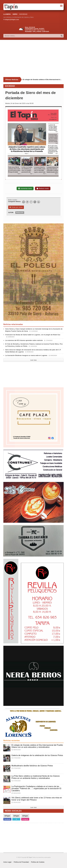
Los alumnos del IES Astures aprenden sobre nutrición (29, 340)
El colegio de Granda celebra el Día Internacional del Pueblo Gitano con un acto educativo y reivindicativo (37, 746)
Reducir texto (43, 188)
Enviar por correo (16, 207)
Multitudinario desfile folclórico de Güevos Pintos (32, 766)
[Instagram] (35, 202)
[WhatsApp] (24, 202)
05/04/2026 (16, 802)
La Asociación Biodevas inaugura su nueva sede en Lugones (31, 355)
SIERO (15, 14)
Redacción (20, 213)
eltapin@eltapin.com (12, 20)
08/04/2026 (16, 750)
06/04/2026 (16, 793)
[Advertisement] (35, 58)
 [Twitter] (27, 202)
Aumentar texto (25, 188)
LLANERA (7, 14)
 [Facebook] (31, 202)
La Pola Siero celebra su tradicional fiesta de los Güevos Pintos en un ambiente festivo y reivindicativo (36, 777)
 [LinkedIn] (39, 202)
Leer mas (33, 360)
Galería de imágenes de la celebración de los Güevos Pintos (37, 755)
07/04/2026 (16, 758)
